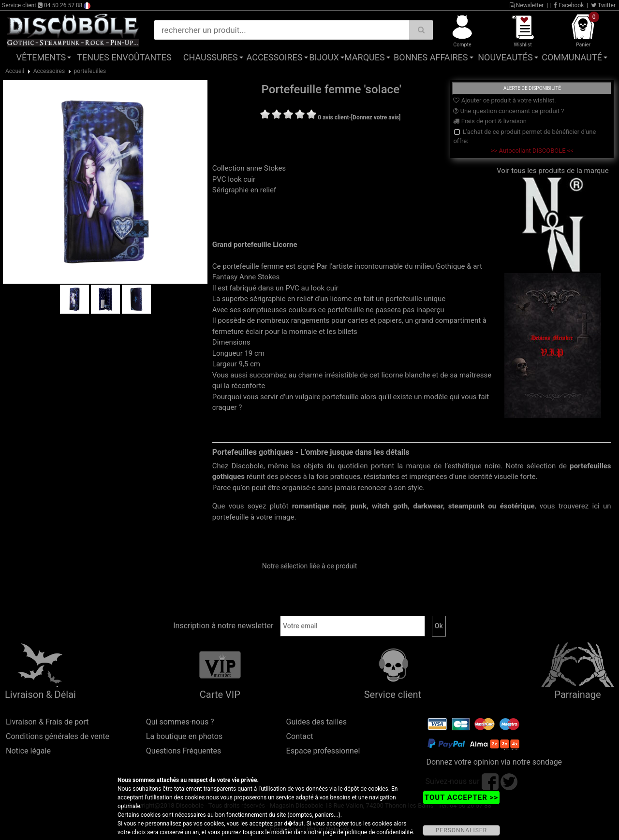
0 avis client (333, 117)
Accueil (15, 71)
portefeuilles (90, 71)
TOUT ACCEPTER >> (461, 797)
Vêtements (41, 57)
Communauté (572, 57)
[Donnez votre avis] (376, 117)
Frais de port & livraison (490, 121)
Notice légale (28, 751)
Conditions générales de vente (58, 736)
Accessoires (275, 57)
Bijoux (324, 57)
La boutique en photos (184, 736)
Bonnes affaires (431, 57)
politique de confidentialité (379, 832)
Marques (365, 57)
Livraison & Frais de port (47, 722)
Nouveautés (505, 57)
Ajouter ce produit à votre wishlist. (504, 100)
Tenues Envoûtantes (124, 57)
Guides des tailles (317, 722)
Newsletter (527, 5)
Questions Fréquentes (184, 751)
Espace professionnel (323, 751)
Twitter (603, 5)
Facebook (569, 5)
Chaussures (211, 57)
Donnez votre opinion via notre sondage (494, 762)
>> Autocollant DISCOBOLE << (532, 151)
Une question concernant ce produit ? (508, 111)
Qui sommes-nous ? (180, 722)
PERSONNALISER (461, 830)
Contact (300, 736)
